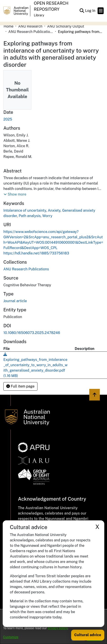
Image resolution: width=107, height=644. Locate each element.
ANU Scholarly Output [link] (66, 26)
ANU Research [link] (30, 26)
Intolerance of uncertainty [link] (25, 210)
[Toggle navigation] (101, 11)
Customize (11, 637)
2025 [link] (8, 119)
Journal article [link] (15, 301)
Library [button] (39, 15)
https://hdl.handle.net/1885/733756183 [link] (36, 253)
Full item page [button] (20, 386)
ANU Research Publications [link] (31, 32)
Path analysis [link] (30, 216)
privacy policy (58, 628)
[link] (26, 269)
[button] (82, 11)
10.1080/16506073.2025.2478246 (32, 333)
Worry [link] (47, 216)
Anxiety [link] (54, 210)
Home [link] (9, 26)
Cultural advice (88, 635)
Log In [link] (90, 11)
